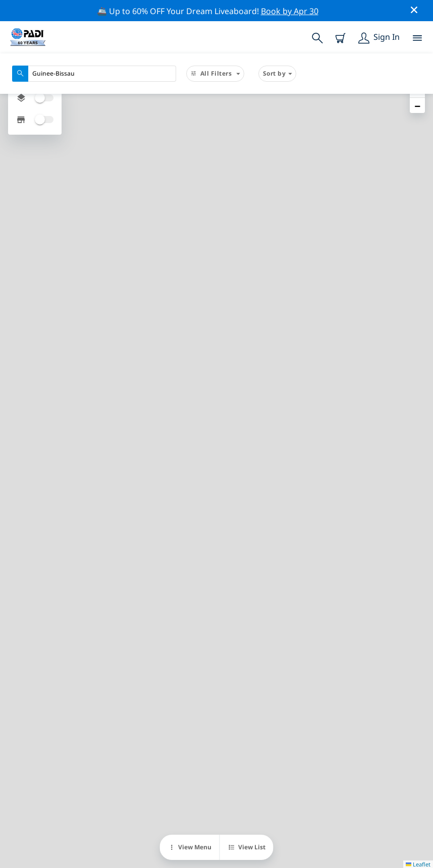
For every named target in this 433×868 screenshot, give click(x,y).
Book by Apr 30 (290, 11)
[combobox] (94, 74)
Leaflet (418, 864)
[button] (417, 105)
